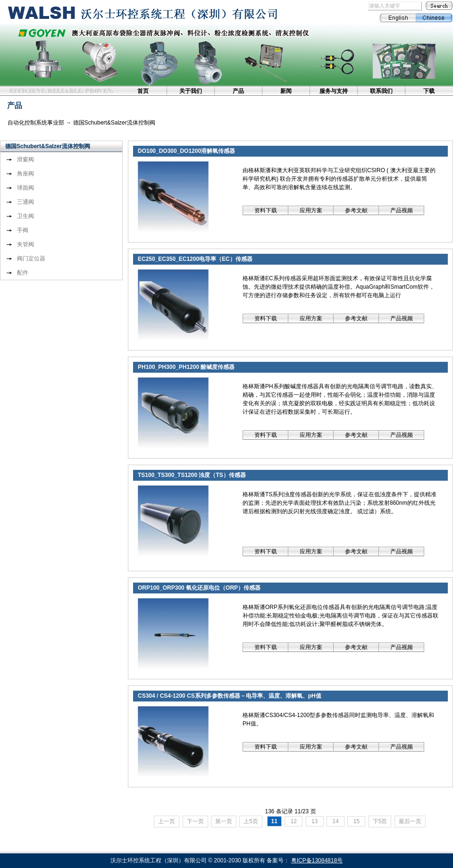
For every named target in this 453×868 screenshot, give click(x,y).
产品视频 (402, 210)
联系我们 (381, 91)
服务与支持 (334, 91)
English (398, 18)
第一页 (224, 821)
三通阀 (25, 202)
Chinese (434, 18)
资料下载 (266, 210)
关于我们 (191, 91)
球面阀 (25, 188)
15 (356, 821)
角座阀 (25, 174)
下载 (429, 91)
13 (315, 821)
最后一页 (410, 821)
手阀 (23, 230)
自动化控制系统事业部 (36, 123)
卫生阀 (25, 216)
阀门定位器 (31, 259)
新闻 (286, 91)
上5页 (251, 821)
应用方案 (311, 210)
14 (336, 821)
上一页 (167, 821)
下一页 (195, 821)
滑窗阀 (25, 159)
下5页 (380, 821)
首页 (143, 91)
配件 (23, 273)
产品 (238, 91)
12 (294, 821)
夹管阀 (25, 244)
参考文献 (356, 210)
